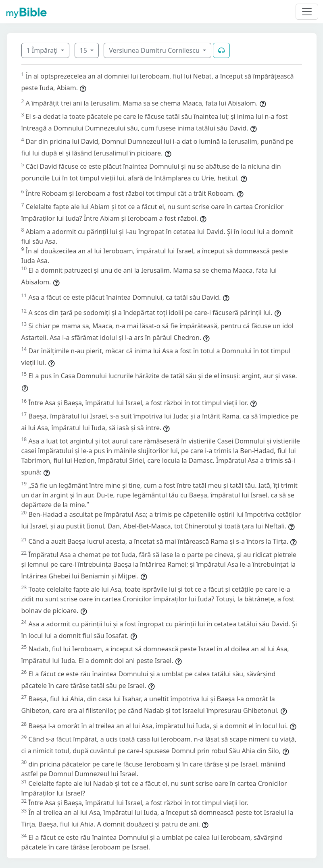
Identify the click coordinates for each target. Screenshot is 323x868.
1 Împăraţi (43, 50)
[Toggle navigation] (307, 12)
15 (84, 50)
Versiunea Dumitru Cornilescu (155, 50)
